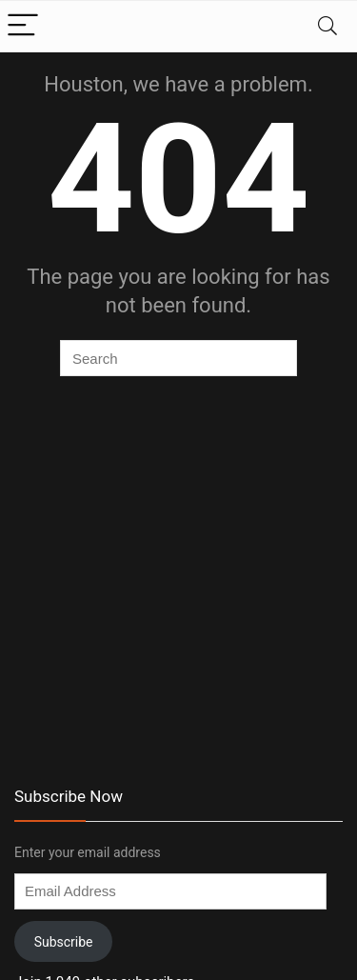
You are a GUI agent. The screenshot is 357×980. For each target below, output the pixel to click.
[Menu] (23, 26)
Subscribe (64, 942)
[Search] (327, 26)
